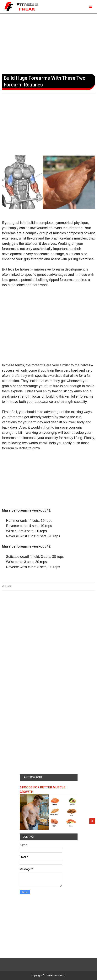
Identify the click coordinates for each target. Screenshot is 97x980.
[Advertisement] (48, 43)
